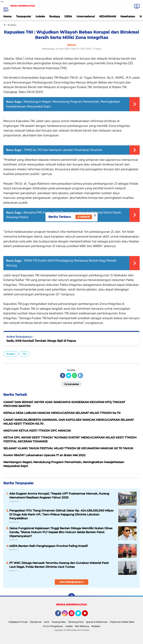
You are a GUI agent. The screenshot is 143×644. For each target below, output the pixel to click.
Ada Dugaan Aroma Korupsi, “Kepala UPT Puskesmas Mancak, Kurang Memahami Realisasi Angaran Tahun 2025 (59, 495)
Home (7, 16)
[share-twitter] (69, 375)
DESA (68, 16)
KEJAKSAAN (108, 16)
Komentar (71, 384)
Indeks (40, 16)
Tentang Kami (76, 622)
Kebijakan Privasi (18, 622)
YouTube (88, 615)
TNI (24, 354)
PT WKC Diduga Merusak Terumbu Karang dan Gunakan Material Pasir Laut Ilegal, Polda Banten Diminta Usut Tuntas (59, 565)
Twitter (80, 615)
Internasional (86, 16)
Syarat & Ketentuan (97, 622)
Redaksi (96, 626)
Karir (47, 622)
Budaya (55, 16)
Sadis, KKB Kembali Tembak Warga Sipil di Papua (41, 341)
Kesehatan (128, 16)
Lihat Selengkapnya (72, 582)
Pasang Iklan (59, 622)
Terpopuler (24, 16)
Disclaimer (36, 622)
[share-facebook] (63, 375)
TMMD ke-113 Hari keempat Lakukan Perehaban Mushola (63, 150)
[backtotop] (71, 596)
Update (84, 217)
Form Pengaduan (53, 626)
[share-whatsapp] (74, 375)
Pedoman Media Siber (122, 622)
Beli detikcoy (82, 626)
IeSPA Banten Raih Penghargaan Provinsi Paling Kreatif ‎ (49, 546)
